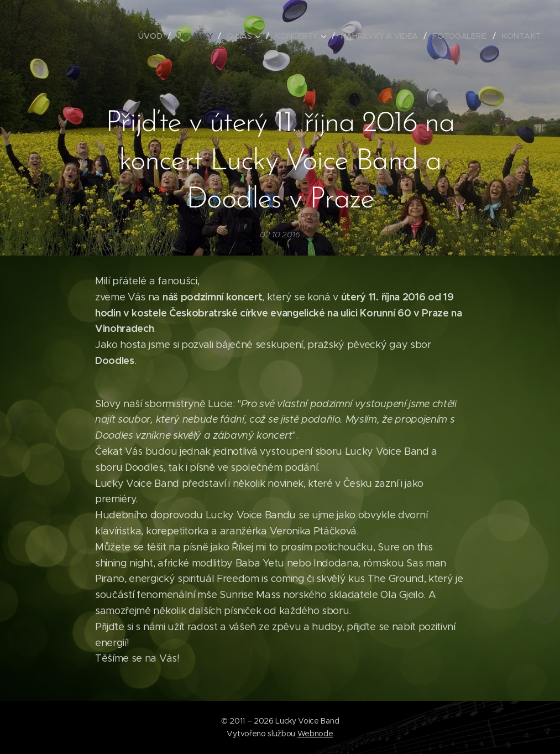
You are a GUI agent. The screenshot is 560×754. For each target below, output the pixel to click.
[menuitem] (155, 36)
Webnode (315, 734)
